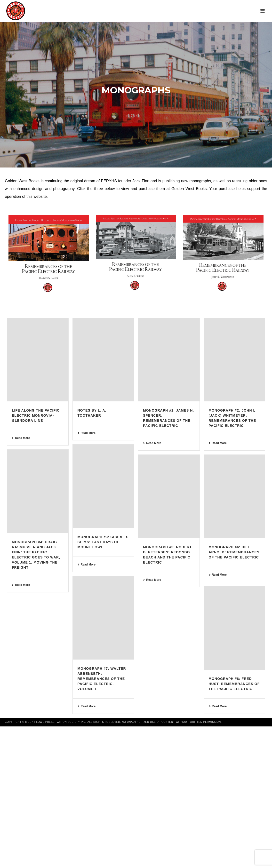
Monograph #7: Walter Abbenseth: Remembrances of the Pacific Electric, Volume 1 (102, 679)
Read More (21, 438)
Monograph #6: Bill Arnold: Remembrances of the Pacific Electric (234, 552)
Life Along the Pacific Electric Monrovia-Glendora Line (36, 415)
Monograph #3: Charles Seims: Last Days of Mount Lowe (103, 542)
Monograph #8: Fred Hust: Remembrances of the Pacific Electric (234, 684)
